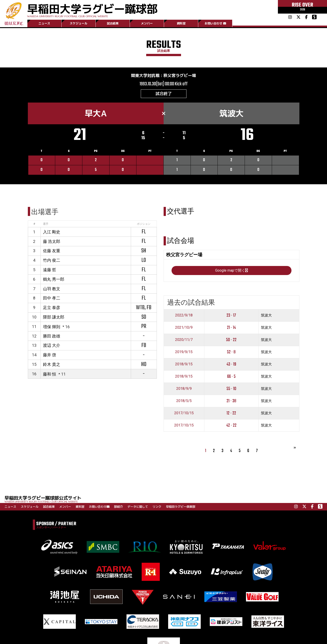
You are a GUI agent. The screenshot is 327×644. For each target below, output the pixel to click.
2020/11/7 (184, 340)
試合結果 (113, 23)
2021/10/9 (184, 327)
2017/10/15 (184, 413)
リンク (157, 507)
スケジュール (79, 23)
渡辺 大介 (52, 345)
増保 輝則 (52, 327)
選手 (46, 224)
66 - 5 (231, 377)
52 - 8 (231, 352)
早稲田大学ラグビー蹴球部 (92, 9)
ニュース (44, 23)
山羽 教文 (52, 289)
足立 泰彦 (52, 308)
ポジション (144, 224)
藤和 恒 (50, 374)
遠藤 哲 (50, 270)
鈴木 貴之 (52, 364)
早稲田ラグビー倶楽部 (181, 507)
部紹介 (118, 507)
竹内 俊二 (52, 260)
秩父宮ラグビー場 (180, 75)
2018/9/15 (184, 364)
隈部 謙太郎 (54, 317)
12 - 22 (231, 413)
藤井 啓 (50, 355)
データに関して (138, 507)
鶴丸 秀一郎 (54, 279)
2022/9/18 (184, 315)
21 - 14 (231, 328)
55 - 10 (231, 389)
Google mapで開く (232, 270)
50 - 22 (231, 340)
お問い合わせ (215, 23)
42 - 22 (231, 425)
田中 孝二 (52, 298)
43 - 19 (231, 364)
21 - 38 (231, 401)
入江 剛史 (52, 232)
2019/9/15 (184, 352)
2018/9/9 (184, 389)
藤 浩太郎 (52, 241)
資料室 (181, 23)
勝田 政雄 (52, 336)
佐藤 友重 (52, 251)
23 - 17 (231, 315)
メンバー (147, 23)
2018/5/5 (184, 401)
